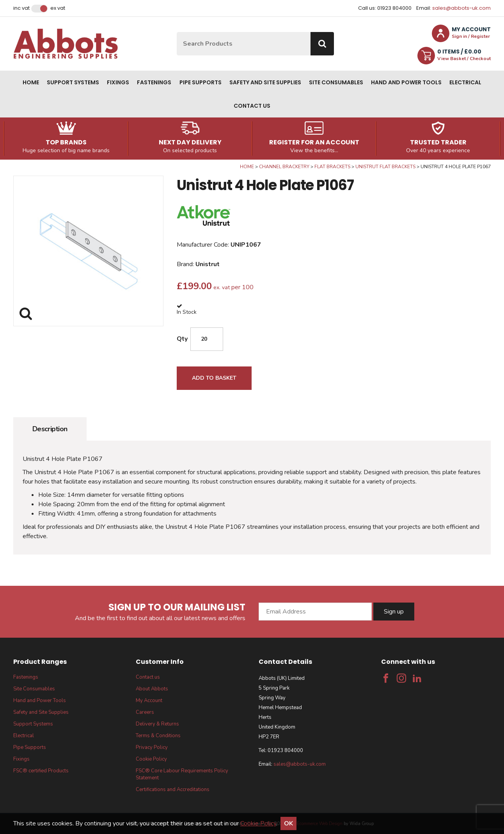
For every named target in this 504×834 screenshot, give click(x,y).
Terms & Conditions (158, 736)
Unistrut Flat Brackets (385, 167)
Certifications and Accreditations (173, 790)
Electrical (465, 82)
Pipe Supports (201, 82)
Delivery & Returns (157, 724)
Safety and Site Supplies (265, 82)
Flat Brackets (332, 167)
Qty (182, 339)
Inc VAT (21, 8)
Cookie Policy (151, 759)
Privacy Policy (152, 747)
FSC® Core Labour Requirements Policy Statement (182, 774)
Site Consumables (336, 82)
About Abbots (152, 689)
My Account (149, 701)
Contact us (252, 106)
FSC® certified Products (41, 771)
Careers (145, 712)
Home (31, 82)
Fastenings (154, 82)
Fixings (118, 82)
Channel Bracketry (284, 167)
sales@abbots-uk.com (461, 8)
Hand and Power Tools (406, 82)
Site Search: (177, 32)
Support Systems (73, 82)
